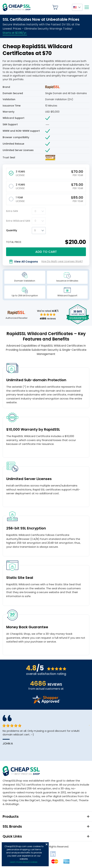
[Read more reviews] (46, 702)
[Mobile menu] (87, 7)
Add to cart (46, 252)
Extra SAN (12, 211)
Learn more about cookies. (24, 862)
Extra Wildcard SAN (18, 221)
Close (47, 844)
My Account (65, 7)
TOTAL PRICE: (14, 242)
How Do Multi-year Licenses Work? (62, 261)
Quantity (12, 230)
